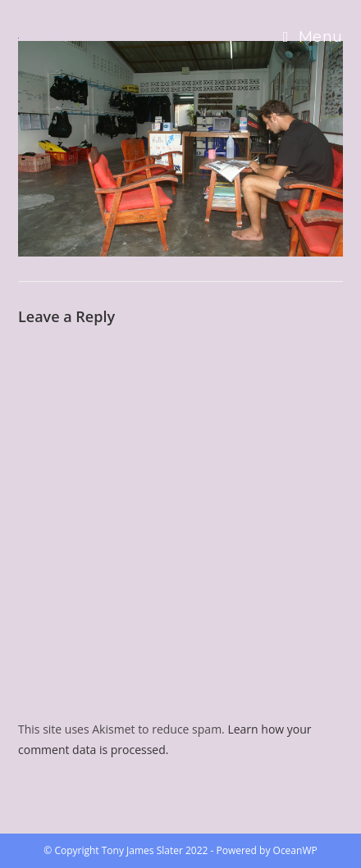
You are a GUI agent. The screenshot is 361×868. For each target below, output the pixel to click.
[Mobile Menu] (313, 37)
